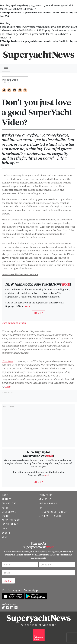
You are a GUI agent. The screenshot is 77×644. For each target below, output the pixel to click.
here (8, 386)
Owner (6, 516)
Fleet (5, 508)
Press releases (11, 520)
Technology (9, 503)
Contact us (46, 495)
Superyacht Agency (51, 516)
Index (5, 528)
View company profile (14, 323)
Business (7, 499)
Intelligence (10, 524)
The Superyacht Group (53, 512)
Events (6, 533)
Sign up (38, 313)
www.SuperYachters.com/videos (20, 274)
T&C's (42, 508)
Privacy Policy (48, 503)
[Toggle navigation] (6, 69)
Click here (7, 361)
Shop (5, 537)
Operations (9, 512)
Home (5, 495)
